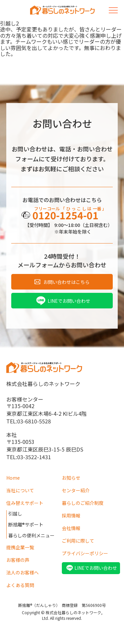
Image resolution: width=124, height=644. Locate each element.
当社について (20, 490)
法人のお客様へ (22, 572)
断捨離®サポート (26, 524)
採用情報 (71, 515)
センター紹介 (76, 490)
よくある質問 (20, 585)
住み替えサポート (25, 503)
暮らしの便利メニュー (31, 535)
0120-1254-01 (65, 215)
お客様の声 (18, 560)
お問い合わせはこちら (66, 282)
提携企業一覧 (20, 547)
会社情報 (71, 528)
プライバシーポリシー (85, 553)
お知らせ (71, 478)
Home (13, 478)
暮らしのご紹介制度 (83, 503)
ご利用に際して (78, 541)
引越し (15, 513)
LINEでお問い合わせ (69, 301)
